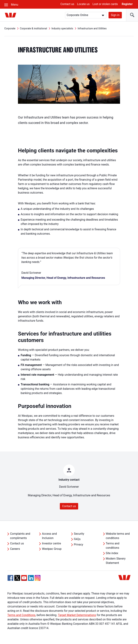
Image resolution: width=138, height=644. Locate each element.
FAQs (77, 539)
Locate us (83, 4)
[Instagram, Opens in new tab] (38, 580)
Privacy (79, 545)
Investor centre (51, 543)
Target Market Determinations (77, 615)
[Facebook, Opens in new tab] (10, 578)
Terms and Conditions (21, 615)
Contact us (67, 4)
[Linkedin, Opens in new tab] (31, 578)
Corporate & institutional (34, 28)
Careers (15, 549)
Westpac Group (52, 549)
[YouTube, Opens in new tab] (24, 578)
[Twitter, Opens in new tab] (17, 578)
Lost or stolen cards (105, 4)
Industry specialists (62, 28)
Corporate (10, 28)
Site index (112, 553)
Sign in (115, 15)
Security (79, 534)
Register (127, 4)
